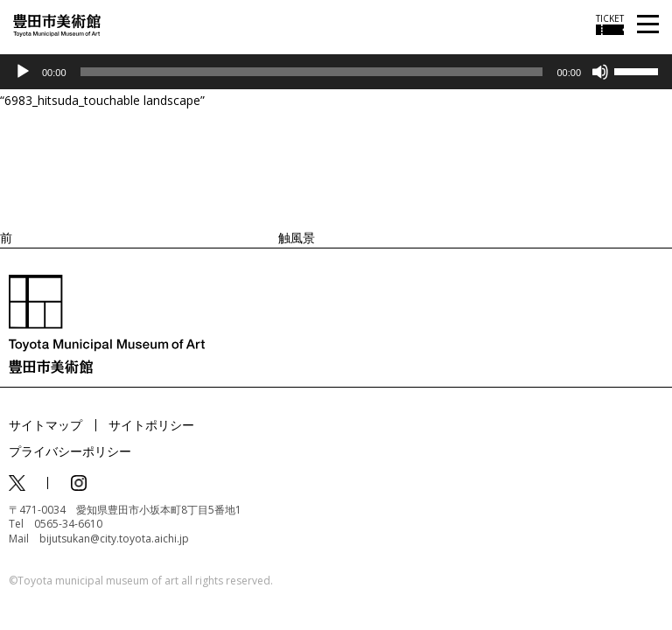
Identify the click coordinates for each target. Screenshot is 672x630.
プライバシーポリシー (70, 451)
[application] (336, 72)
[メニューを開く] (648, 25)
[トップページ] (57, 24)
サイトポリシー (151, 425)
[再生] (23, 72)
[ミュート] (600, 72)
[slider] (312, 72)
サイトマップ (45, 425)
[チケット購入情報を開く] (610, 24)
